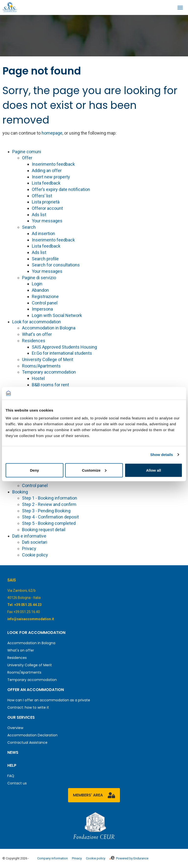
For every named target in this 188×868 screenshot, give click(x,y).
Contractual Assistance (27, 742)
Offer (27, 158)
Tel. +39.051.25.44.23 (24, 605)
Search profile (45, 259)
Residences (34, 341)
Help (12, 765)
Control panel (45, 303)
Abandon (40, 290)
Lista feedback (46, 183)
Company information (53, 858)
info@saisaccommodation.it (31, 619)
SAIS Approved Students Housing (64, 347)
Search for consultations (56, 265)
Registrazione (45, 296)
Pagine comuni (27, 152)
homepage (52, 133)
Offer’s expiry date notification (61, 189)
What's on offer (37, 334)
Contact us (17, 783)
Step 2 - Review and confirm (49, 504)
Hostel (38, 378)
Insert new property (51, 177)
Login (37, 284)
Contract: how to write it (28, 707)
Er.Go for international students (62, 353)
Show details (162, 455)
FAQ (11, 776)
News (13, 752)
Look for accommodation (37, 322)
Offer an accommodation (36, 690)
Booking (20, 492)
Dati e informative (29, 536)
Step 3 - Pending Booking (46, 511)
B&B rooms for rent (50, 385)
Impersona (42, 309)
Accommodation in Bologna (49, 328)
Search (29, 227)
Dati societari (35, 542)
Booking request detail (44, 530)
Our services (21, 717)
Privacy (29, 548)
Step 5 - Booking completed (49, 523)
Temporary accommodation (49, 372)
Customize (94, 470)
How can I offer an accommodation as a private (49, 700)
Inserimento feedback (53, 164)
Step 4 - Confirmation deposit (50, 517)
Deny (34, 470)
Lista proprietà (46, 202)
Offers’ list (42, 196)
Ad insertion (43, 233)
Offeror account (47, 208)
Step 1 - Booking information (50, 498)
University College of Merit (48, 359)
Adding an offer (47, 170)
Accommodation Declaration (32, 735)
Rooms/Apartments (41, 366)
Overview (15, 728)
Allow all (154, 470)
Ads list (39, 215)
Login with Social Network (57, 315)
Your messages (47, 221)
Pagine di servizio (39, 278)
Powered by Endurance (129, 858)
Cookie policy (35, 555)
